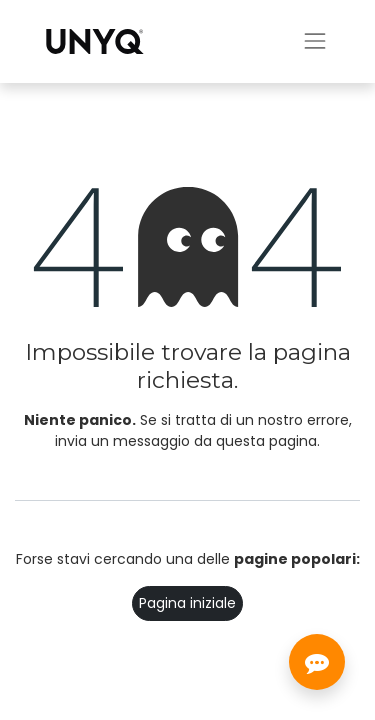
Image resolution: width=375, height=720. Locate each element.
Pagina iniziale (187, 603)
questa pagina (266, 441)
